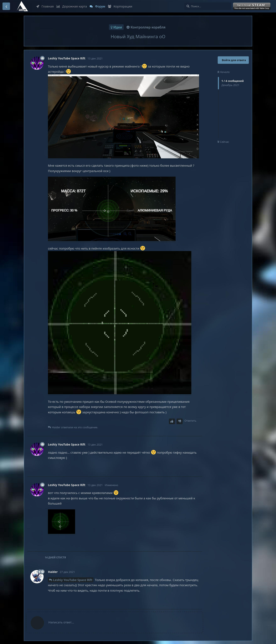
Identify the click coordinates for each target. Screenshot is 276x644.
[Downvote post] (180, 421)
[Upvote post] (172, 421)
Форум (97, 6)
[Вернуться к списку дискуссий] (6, 6)
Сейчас (223, 142)
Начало (224, 72)
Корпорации (120, 6)
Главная (45, 6)
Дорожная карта (72, 6)
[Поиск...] (208, 6)
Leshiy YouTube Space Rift (73, 580)
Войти (252, 6)
